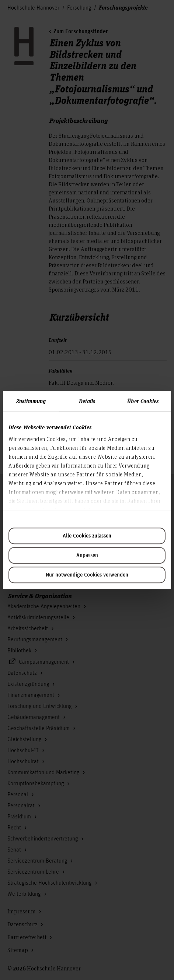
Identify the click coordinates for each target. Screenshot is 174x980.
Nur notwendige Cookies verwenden (87, 575)
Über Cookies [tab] (143, 401)
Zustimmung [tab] (31, 401)
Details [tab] (87, 401)
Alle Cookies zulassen (87, 536)
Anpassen (87, 556)
